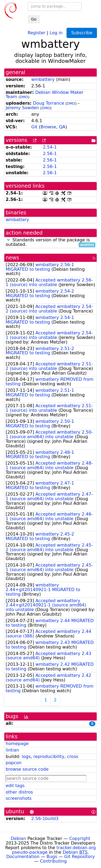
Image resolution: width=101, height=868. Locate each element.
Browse (48, 127)
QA (62, 127)
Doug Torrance (48, 103)
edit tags (15, 786)
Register (37, 32)
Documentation (23, 857)
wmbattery (43, 79)
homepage (17, 744)
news (12, 258)
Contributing (53, 861)
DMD (24, 97)
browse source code (27, 769)
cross (73, 757)
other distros (19, 792)
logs (26, 757)
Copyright (80, 838)
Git (34, 127)
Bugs (52, 857)
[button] (8, 240)
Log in (56, 32)
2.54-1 (50, 147)
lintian (12, 750)
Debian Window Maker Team (45, 95)
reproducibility (49, 757)
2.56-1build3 (45, 819)
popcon (14, 763)
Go (34, 19)
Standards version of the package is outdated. (50, 242)
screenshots (19, 798)
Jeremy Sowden (22, 108)
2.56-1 (50, 154)
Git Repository (80, 857)
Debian (18, 838)
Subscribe (82, 33)
